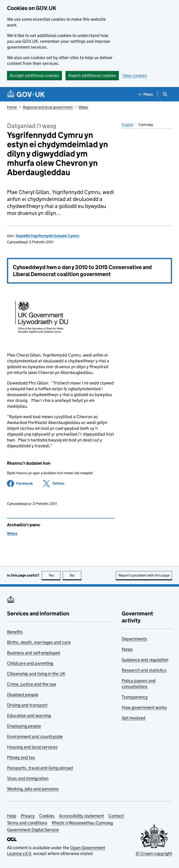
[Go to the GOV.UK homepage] (26, 94)
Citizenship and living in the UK (36, 674)
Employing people (24, 726)
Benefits (15, 632)
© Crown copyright (154, 853)
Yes (55, 575)
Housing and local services (32, 747)
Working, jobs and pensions (33, 789)
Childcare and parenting (30, 663)
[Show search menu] (165, 94)
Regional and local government (48, 107)
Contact (116, 816)
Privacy (28, 816)
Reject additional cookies (92, 75)
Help (12, 816)
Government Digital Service (33, 830)
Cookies (47, 816)
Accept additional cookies (34, 75)
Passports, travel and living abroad (40, 768)
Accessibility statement (81, 816)
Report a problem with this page (144, 575)
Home (12, 107)
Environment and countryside (35, 736)
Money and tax (21, 757)
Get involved (134, 718)
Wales (83, 107)
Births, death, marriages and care (39, 642)
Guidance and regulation (145, 660)
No (76, 575)
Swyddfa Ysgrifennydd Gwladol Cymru (47, 236)
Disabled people (23, 695)
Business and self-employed (34, 653)
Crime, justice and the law (32, 684)
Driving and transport (27, 705)
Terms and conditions (27, 823)
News (127, 649)
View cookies (135, 75)
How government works (144, 707)
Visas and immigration (28, 778)
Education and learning (29, 716)
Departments (134, 639)
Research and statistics (144, 670)
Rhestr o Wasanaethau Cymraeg (82, 823)
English (128, 125)
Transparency (135, 697)
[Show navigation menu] (146, 94)
